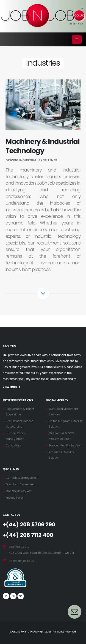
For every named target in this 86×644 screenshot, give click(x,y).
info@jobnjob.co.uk (21, 561)
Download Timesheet (20, 484)
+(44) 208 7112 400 (28, 535)
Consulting (13, 446)
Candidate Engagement (22, 478)
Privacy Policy (15, 498)
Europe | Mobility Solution (65, 446)
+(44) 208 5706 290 (29, 524)
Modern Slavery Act (19, 491)
